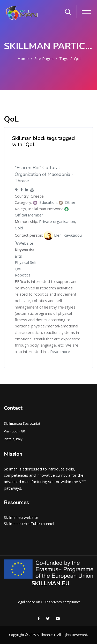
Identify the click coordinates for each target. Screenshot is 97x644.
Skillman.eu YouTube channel (29, 523)
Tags (64, 58)
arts (18, 256)
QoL (78, 58)
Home (23, 58)
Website (26, 243)
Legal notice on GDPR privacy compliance (49, 602)
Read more (60, 351)
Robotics (23, 275)
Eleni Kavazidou (63, 235)
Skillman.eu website (21, 517)
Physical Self (26, 262)
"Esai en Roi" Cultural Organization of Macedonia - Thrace (44, 174)
